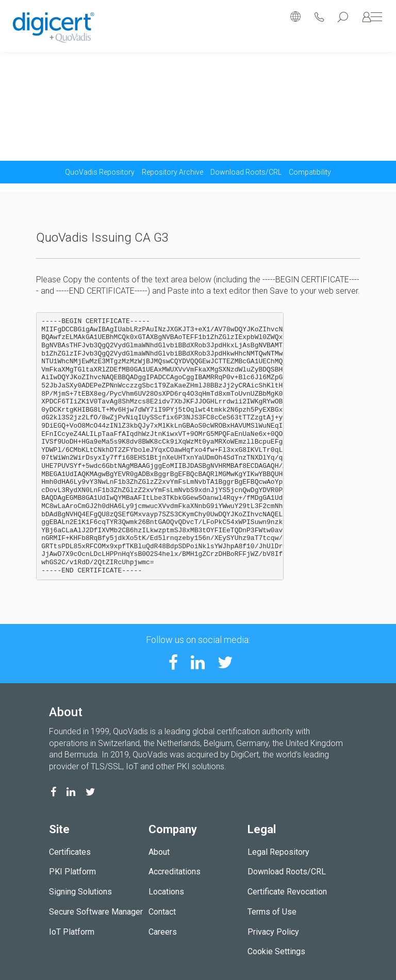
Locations (166, 892)
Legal (262, 829)
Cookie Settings (276, 951)
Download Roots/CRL (246, 172)
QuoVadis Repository (100, 172)
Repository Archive (172, 172)
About (159, 852)
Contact (162, 912)
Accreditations (175, 872)
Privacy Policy (273, 932)
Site (59, 829)
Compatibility (310, 172)
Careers (163, 932)
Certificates (70, 852)
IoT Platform (72, 932)
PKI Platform (72, 872)
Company (173, 829)
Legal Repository (278, 852)
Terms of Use (272, 912)
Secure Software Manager (96, 912)
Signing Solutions (80, 892)
